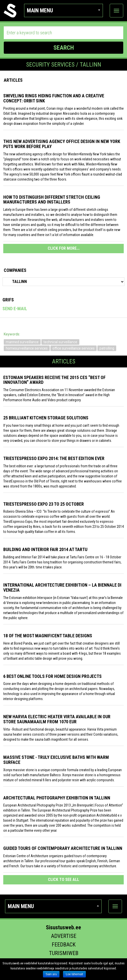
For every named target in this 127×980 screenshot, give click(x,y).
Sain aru (51, 974)
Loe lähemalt (74, 974)
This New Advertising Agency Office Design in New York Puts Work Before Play (62, 144)
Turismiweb (64, 953)
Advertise (64, 936)
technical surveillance (60, 342)
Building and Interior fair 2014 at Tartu (45, 549)
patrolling (107, 348)
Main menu (63, 10)
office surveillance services (74, 348)
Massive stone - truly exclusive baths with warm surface (56, 760)
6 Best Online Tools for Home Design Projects (52, 676)
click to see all (63, 880)
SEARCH (64, 48)
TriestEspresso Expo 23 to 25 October (44, 504)
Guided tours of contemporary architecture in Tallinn (63, 848)
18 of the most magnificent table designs (48, 636)
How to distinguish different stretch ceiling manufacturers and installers (52, 200)
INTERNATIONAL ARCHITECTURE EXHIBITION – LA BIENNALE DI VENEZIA (62, 587)
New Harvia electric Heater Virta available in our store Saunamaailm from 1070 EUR (57, 719)
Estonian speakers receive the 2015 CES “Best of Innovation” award (54, 380)
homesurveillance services (27, 348)
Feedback (64, 945)
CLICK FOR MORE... (64, 248)
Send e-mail (15, 309)
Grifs (8, 300)
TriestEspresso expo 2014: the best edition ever (54, 458)
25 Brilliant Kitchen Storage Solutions (46, 418)
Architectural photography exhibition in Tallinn (57, 798)
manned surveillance (22, 342)
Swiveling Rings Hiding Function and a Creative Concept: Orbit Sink (54, 98)
